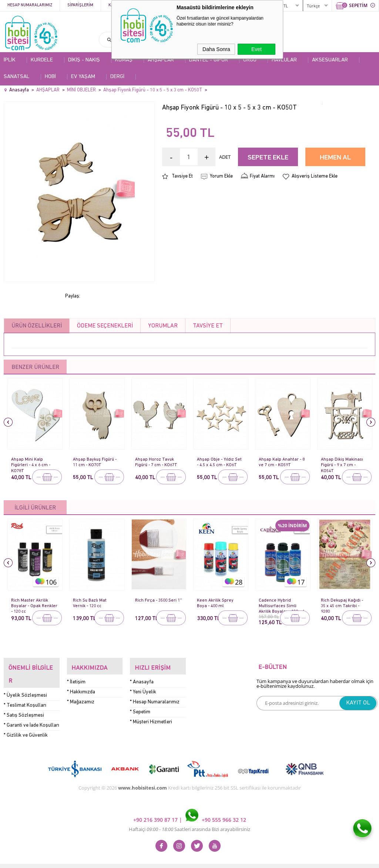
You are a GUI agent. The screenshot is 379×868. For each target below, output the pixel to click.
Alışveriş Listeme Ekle (315, 176)
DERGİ (117, 77)
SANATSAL (17, 77)
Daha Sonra (216, 49)
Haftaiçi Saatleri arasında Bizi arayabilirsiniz (189, 815)
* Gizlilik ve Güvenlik (26, 721)
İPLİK (10, 60)
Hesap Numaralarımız (30, 5)
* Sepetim (140, 707)
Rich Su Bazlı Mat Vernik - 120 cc (91, 603)
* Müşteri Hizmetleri (151, 717)
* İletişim (76, 677)
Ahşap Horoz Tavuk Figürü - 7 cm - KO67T (158, 462)
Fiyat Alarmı (262, 176)
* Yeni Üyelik (143, 687)
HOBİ (50, 77)
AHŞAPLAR (161, 60)
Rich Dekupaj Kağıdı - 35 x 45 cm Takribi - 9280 (343, 603)
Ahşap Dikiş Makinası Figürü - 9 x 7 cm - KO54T (343, 462)
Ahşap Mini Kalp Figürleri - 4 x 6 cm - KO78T (32, 462)
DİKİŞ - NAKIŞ (84, 60)
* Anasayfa (142, 677)
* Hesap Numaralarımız (155, 697)
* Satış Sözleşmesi (24, 701)
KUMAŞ (124, 60)
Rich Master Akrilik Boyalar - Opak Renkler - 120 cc (30, 603)
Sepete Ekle (268, 158)
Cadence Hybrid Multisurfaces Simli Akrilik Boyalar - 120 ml (280, 603)
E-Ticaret (167, 859)
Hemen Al (335, 158)
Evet (256, 49)
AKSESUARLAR (330, 60)
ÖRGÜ (250, 60)
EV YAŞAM (83, 77)
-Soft (151, 859)
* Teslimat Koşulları (25, 691)
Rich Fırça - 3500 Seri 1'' (157, 603)
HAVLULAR (284, 60)
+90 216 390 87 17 (156, 805)
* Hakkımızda (81, 687)
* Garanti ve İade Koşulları (31, 711)
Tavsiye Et (182, 176)
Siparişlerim (80, 5)
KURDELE (42, 60)
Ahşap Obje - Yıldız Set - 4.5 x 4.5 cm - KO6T (220, 462)
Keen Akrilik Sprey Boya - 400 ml (216, 603)
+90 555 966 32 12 (216, 805)
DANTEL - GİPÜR (209, 60)
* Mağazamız (81, 697)
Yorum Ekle (221, 176)
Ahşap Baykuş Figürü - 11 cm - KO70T (95, 462)
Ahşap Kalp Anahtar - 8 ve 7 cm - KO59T (281, 462)
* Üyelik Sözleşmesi (25, 681)
